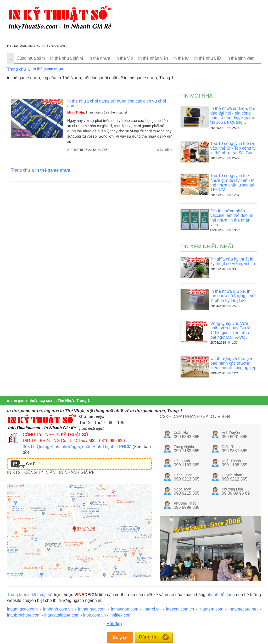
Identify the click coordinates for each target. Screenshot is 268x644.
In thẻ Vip (124, 58)
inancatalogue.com (62, 615)
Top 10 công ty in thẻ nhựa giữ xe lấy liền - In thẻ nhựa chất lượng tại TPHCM (233, 183)
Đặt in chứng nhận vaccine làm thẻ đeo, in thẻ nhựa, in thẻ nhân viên (232, 218)
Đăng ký (120, 637)
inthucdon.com (125, 609)
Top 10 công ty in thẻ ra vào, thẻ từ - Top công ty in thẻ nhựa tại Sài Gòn (233, 148)
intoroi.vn (152, 609)
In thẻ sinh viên (241, 58)
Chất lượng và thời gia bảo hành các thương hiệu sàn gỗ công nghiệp (233, 363)
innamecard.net (243, 609)
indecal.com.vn (180, 609)
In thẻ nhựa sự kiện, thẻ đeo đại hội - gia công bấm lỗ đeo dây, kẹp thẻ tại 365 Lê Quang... (233, 115)
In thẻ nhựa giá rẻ (67, 58)
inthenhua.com (92, 609)
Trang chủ (17, 69)
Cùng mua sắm (31, 58)
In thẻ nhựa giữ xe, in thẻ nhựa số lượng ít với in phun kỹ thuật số (233, 296)
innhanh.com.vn (58, 609)
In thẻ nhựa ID (208, 58)
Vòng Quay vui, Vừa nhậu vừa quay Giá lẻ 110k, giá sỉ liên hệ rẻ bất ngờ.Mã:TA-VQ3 (231, 330)
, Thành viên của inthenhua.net (97, 112)
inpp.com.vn (94, 615)
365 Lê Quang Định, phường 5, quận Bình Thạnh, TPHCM (77, 447)
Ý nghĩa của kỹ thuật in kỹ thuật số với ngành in (233, 261)
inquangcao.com (22, 609)
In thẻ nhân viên (153, 58)
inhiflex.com (120, 615)
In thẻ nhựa (99, 58)
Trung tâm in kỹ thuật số (30, 595)
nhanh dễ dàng (221, 595)
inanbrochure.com (24, 615)
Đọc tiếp (165, 150)
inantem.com (211, 609)
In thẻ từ (181, 58)
